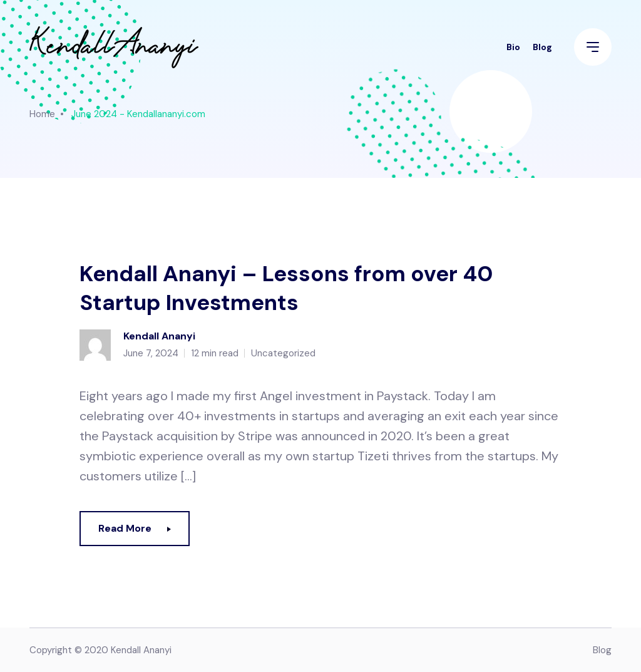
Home (42, 114)
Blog (542, 47)
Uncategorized (283, 353)
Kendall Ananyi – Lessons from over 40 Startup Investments (286, 288)
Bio (513, 47)
